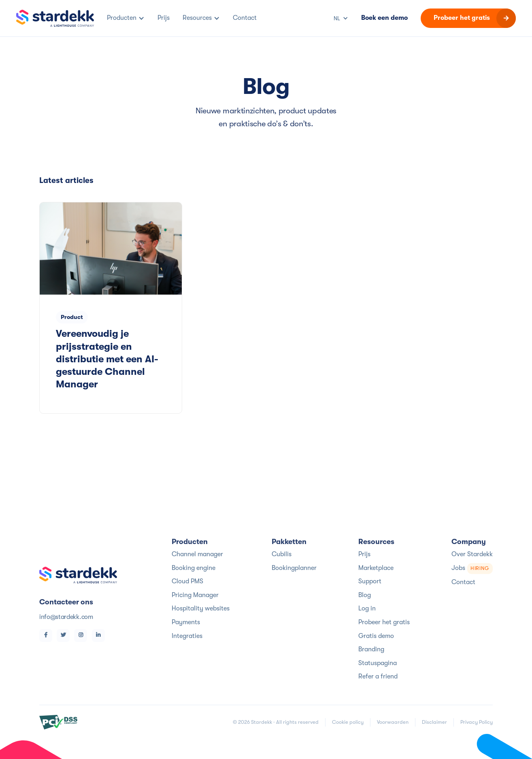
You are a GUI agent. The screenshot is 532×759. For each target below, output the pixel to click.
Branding (371, 649)
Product (72, 317)
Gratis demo (376, 636)
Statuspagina (378, 663)
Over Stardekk (472, 554)
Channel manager (197, 554)
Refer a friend (378, 676)
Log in (367, 608)
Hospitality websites (201, 608)
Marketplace (376, 568)
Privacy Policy (477, 722)
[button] (126, 18)
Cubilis (282, 554)
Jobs (472, 569)
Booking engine (194, 568)
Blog (365, 595)
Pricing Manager (195, 595)
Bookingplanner (294, 568)
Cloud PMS (187, 581)
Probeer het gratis (384, 622)
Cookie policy (348, 722)
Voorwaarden (393, 722)
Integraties (187, 636)
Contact (463, 582)
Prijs (364, 554)
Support (370, 581)
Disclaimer (434, 722)
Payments (186, 622)
